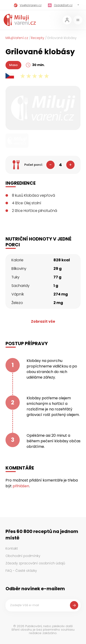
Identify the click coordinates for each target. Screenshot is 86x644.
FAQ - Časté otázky (21, 571)
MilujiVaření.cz (17, 38)
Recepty (38, 38)
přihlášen (21, 486)
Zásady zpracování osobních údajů (35, 563)
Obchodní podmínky (23, 556)
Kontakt (12, 548)
